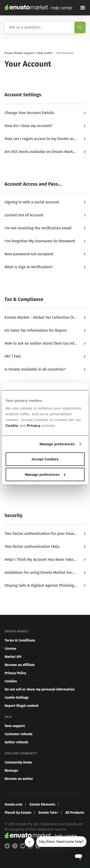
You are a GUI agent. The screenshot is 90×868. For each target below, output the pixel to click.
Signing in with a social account (32, 202)
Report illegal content (21, 706)
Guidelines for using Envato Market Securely (41, 572)
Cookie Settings (17, 698)
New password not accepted (29, 254)
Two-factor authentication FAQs (32, 547)
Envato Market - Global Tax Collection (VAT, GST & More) (41, 317)
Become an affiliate (20, 665)
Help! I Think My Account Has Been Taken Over (41, 559)
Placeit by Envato (18, 813)
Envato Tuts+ (48, 813)
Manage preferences (57, 444)
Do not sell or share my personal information (39, 689)
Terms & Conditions (20, 640)
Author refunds (16, 742)
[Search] (45, 27)
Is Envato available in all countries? (35, 369)
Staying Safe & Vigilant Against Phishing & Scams (41, 585)
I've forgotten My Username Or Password (40, 241)
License (10, 649)
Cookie (12, 425)
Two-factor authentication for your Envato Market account (41, 534)
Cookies (11, 681)
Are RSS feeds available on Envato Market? (41, 152)
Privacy (34, 425)
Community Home (18, 762)
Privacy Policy (15, 673)
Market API (13, 657)
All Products (75, 813)
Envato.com (13, 804)
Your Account (65, 53)
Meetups (11, 771)
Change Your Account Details (29, 113)
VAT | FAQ (13, 356)
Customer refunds (18, 734)
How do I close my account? (28, 126)
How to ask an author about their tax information (41, 343)
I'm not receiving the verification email (38, 228)
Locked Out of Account (24, 215)
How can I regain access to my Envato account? (41, 139)
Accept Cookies (45, 459)
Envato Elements (42, 804)
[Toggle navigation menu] (83, 8)
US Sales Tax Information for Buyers (36, 330)
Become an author (19, 779)
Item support (15, 726)
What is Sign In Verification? (29, 267)
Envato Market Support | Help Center (28, 53)
